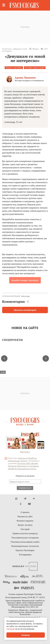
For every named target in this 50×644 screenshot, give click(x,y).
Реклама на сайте (25, 517)
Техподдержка (25, 555)
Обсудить (34, 49)
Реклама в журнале (25, 521)
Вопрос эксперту (25, 525)
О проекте (25, 512)
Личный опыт (7, 49)
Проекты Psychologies (25, 550)
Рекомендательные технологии (25, 546)
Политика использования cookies (25, 542)
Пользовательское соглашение (25, 538)
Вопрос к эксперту (14, 68)
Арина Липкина (25, 78)
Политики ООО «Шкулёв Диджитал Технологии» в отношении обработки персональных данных (23, 466)
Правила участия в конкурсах (25, 533)
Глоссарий (25, 529)
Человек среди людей (35, 68)
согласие (10, 629)
